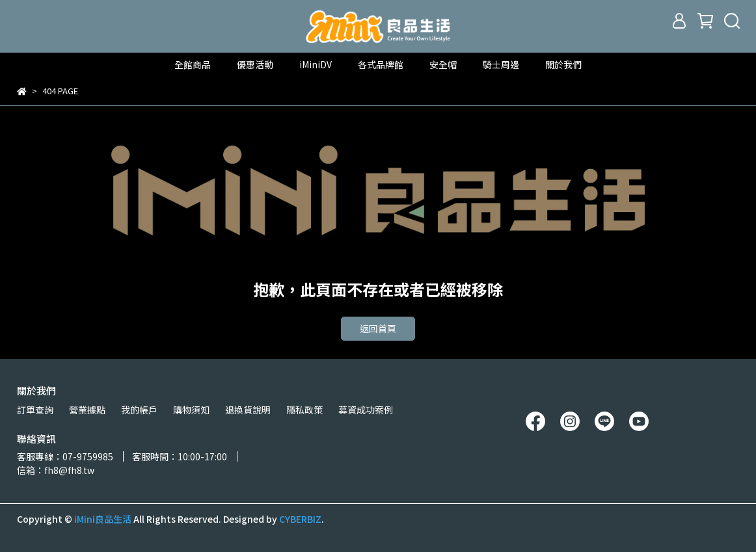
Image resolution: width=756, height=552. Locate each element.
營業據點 (87, 410)
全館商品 (193, 64)
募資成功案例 (366, 410)
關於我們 (563, 64)
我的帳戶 (139, 410)
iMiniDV (316, 64)
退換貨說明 (248, 410)
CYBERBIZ (300, 519)
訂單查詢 (35, 410)
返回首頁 (378, 328)
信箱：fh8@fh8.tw (56, 470)
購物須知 (191, 410)
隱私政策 (304, 410)
